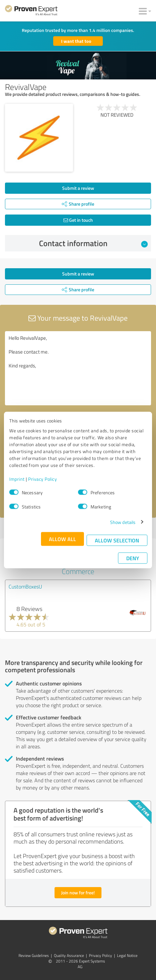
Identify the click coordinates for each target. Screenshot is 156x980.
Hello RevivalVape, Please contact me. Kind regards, (78, 368)
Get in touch (78, 220)
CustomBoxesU (25, 587)
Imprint (17, 479)
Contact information (94, 243)
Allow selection (117, 540)
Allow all (62, 539)
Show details (123, 522)
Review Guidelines (34, 955)
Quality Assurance (69, 955)
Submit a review (78, 188)
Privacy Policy (42, 479)
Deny (133, 558)
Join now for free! (78, 893)
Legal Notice (127, 955)
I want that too (76, 41)
